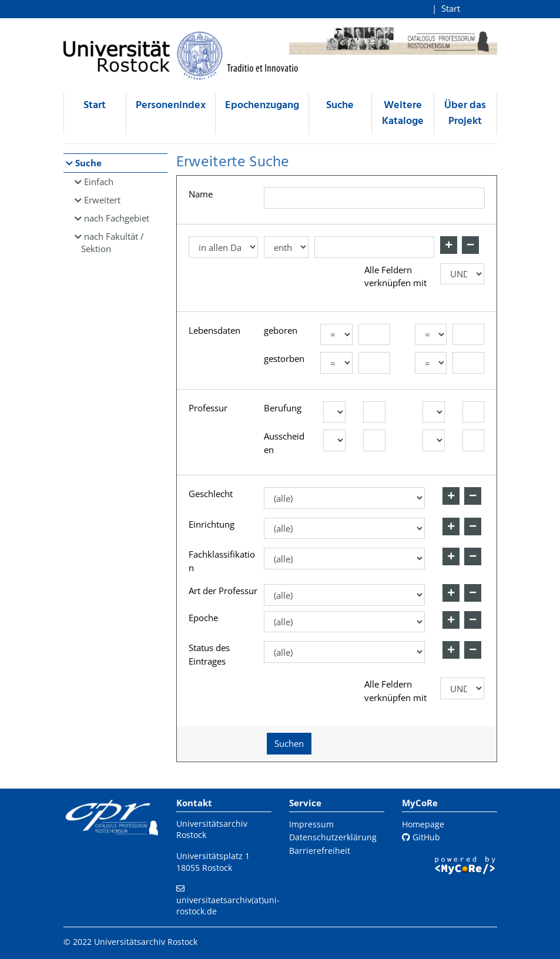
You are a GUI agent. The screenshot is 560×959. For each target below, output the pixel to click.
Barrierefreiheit (320, 851)
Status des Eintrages (209, 654)
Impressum (311, 824)
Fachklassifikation (222, 561)
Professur (208, 408)
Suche (340, 105)
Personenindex (171, 105)
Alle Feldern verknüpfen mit (395, 276)
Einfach (99, 182)
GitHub (421, 837)
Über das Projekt (465, 113)
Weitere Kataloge (403, 113)
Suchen (289, 743)
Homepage (423, 824)
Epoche (203, 618)
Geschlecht (211, 494)
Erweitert (102, 200)
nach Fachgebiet (117, 218)
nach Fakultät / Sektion (113, 242)
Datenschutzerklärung (333, 837)
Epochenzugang (262, 105)
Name (201, 194)
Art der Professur (223, 591)
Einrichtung (212, 524)
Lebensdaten (214, 330)
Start (451, 8)
